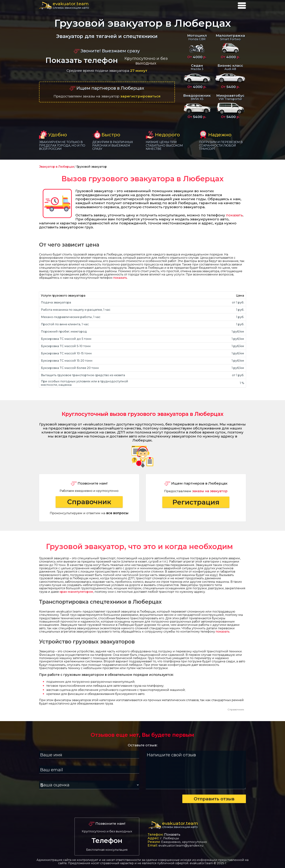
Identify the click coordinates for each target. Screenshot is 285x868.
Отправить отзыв (214, 799)
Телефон (107, 841)
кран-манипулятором (76, 592)
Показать (172, 834)
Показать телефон (82, 60)
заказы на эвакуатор (210, 491)
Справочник (89, 502)
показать (234, 215)
